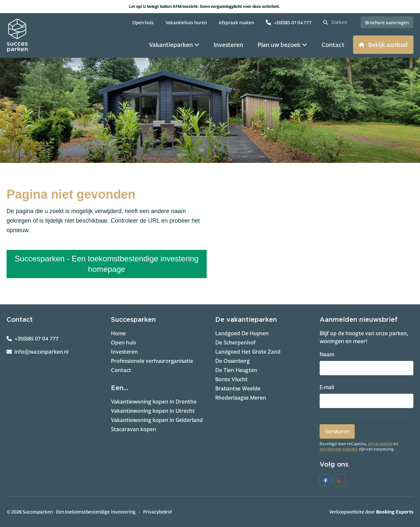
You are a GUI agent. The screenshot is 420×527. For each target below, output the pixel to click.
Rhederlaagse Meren (241, 398)
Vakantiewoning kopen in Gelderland (157, 420)
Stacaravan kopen (134, 429)
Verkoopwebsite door (371, 512)
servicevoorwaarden (339, 449)
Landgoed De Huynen (242, 333)
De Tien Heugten (236, 370)
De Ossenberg (232, 361)
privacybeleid (380, 444)
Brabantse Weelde (238, 388)
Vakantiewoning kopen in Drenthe (154, 402)
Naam (327, 354)
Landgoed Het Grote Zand (248, 352)
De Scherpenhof (235, 342)
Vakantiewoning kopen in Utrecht (153, 411)
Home (118, 333)
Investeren (124, 352)
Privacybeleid (157, 512)
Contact (121, 370)
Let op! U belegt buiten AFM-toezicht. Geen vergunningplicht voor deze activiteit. (210, 7)
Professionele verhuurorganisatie (152, 361)
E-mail (327, 387)
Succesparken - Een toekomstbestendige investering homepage (107, 264)
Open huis (123, 342)
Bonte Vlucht (231, 379)
